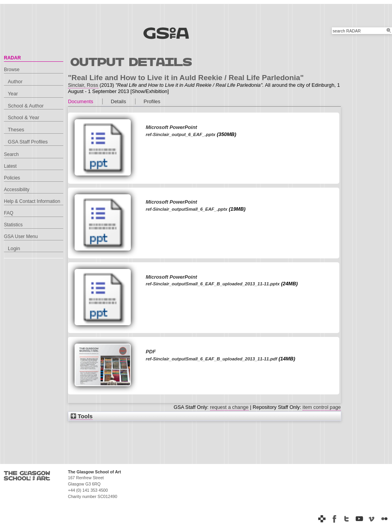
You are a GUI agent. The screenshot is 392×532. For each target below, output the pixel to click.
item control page (322, 407)
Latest (10, 166)
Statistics (13, 225)
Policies (12, 178)
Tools (82, 416)
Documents (81, 101)
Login (14, 248)
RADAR (12, 58)
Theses (16, 130)
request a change (229, 407)
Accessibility (17, 190)
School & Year (23, 117)
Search (11, 154)
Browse (12, 70)
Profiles (152, 101)
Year (13, 94)
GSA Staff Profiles (28, 142)
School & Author (26, 106)
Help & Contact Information (32, 201)
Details (118, 101)
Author (15, 82)
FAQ (9, 213)
